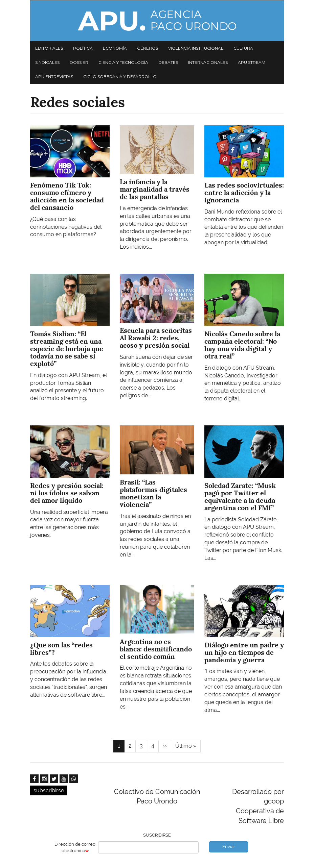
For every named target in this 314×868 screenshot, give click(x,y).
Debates (168, 62)
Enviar (229, 847)
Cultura (243, 48)
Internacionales (208, 62)
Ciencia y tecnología (123, 62)
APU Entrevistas (54, 77)
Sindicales (47, 62)
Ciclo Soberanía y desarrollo (120, 77)
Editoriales (49, 48)
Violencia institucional (196, 48)
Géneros (148, 48)
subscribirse (49, 790)
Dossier (79, 62)
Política (83, 48)
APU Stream (252, 62)
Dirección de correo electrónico (75, 847)
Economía (115, 48)
